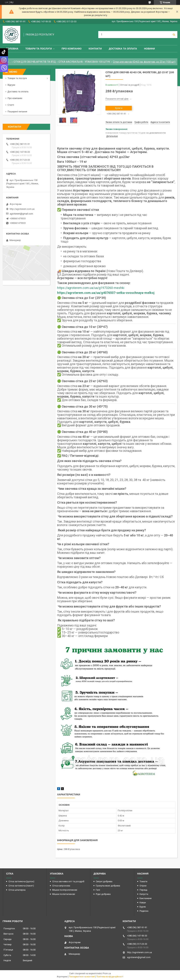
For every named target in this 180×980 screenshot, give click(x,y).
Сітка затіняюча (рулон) (21, 881)
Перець (144, 890)
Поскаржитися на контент (82, 977)
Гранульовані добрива (108, 886)
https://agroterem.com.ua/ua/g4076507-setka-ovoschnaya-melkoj (106, 293)
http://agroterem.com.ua (22, 209)
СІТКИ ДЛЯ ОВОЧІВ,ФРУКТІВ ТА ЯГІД (35, 62)
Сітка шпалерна (17, 890)
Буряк (143, 907)
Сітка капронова (61, 886)
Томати (143, 881)
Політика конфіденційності (110, 977)
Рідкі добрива (103, 894)
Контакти (95, 49)
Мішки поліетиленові (64, 894)
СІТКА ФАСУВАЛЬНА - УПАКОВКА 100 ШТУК (84, 62)
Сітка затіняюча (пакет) (21, 886)
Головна (12, 49)
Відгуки (11, 85)
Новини (149, 49)
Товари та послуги (39, 49)
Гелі (98, 890)
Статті (11, 105)
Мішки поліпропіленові (65, 890)
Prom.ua (107, 974)
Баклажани (146, 898)
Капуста (144, 894)
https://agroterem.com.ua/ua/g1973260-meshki (91, 288)
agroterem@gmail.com (21, 214)
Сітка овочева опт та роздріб (68, 881)
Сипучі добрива (104, 881)
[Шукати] (174, 35)
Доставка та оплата (123, 49)
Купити (119, 108)
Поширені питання (17, 112)
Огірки (143, 886)
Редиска (144, 911)
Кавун (143, 903)
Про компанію (72, 49)
